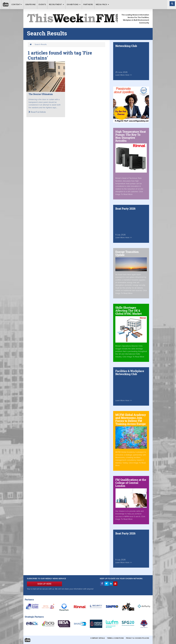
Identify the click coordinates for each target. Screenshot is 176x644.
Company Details (98, 638)
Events (42, 5)
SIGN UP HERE (44, 584)
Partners (88, 5)
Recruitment (56, 5)
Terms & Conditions (115, 638)
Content (17, 5)
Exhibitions (74, 5)
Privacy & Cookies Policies (137, 638)
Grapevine (31, 5)
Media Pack (102, 5)
